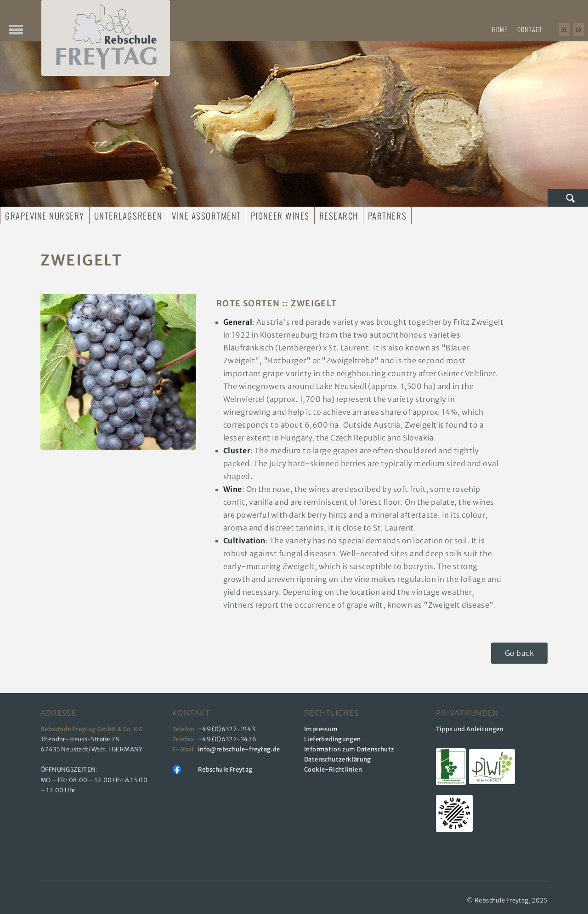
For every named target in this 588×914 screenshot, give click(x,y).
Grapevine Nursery (45, 215)
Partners (387, 215)
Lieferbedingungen (333, 739)
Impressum (321, 729)
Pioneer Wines (280, 215)
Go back (519, 653)
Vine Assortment (206, 215)
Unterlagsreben (128, 215)
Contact (530, 29)
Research (339, 215)
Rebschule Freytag (225, 770)
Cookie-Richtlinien (333, 770)
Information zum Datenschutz (349, 749)
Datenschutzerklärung (338, 759)
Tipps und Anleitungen (470, 729)
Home (500, 29)
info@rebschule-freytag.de (240, 749)
